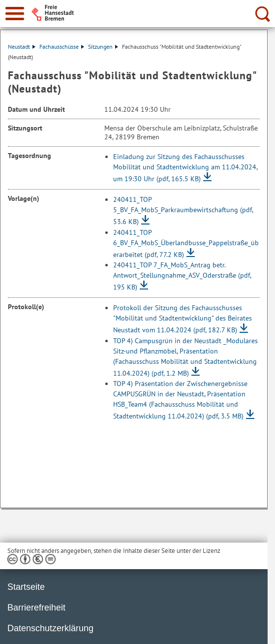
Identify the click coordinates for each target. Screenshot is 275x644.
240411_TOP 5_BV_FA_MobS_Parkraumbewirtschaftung (183, 210)
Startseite (26, 587)
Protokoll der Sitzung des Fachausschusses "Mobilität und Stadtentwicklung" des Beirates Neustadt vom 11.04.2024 (183, 319)
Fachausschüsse (62, 47)
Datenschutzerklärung (50, 628)
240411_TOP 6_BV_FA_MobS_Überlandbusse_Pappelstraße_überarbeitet (186, 243)
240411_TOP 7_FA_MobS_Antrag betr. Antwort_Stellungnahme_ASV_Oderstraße (182, 276)
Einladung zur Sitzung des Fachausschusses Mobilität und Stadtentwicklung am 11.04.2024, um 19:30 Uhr (185, 168)
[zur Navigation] (15, 14)
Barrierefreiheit (36, 608)
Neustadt (22, 47)
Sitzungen (103, 47)
